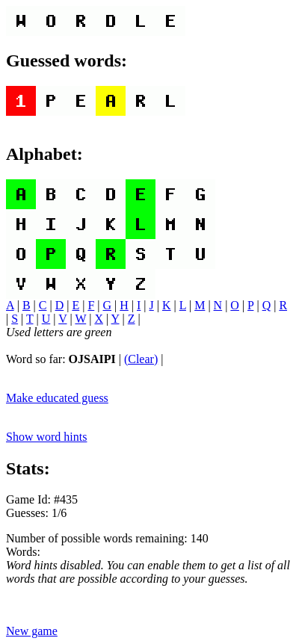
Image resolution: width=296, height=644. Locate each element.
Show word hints (46, 437)
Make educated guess (57, 398)
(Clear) (141, 359)
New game (32, 631)
